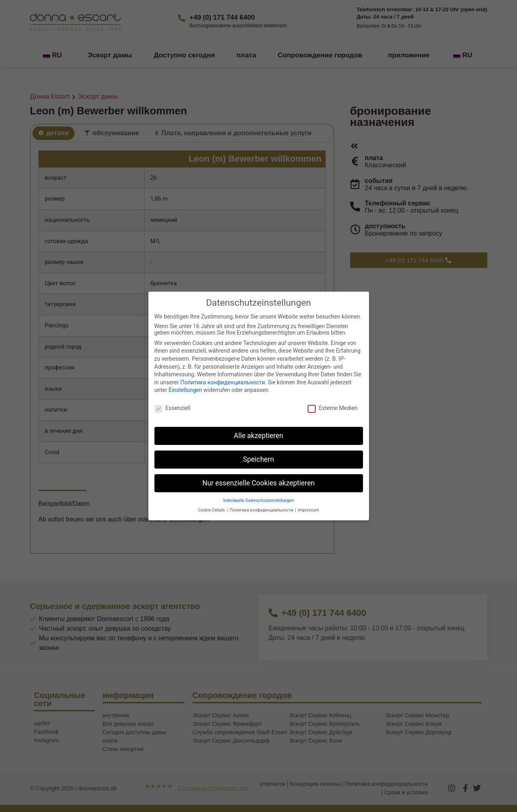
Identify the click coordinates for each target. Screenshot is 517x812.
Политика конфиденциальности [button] (262, 510)
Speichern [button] (258, 459)
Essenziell (172, 408)
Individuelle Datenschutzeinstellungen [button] (258, 500)
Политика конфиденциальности (222, 382)
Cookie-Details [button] (212, 510)
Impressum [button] (309, 510)
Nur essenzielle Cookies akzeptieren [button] (258, 483)
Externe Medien (333, 408)
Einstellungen (185, 390)
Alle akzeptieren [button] (259, 436)
